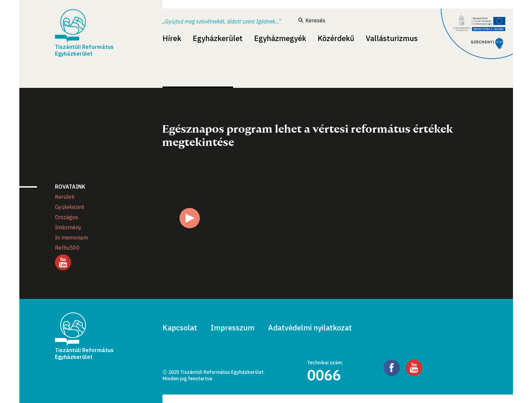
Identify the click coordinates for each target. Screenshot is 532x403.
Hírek (172, 38)
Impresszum (233, 328)
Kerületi (65, 197)
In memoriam (71, 237)
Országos (66, 217)
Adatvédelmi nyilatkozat (310, 328)
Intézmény (68, 227)
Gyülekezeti (70, 207)
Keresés (312, 20)
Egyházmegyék (280, 38)
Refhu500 (67, 248)
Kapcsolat (180, 328)
